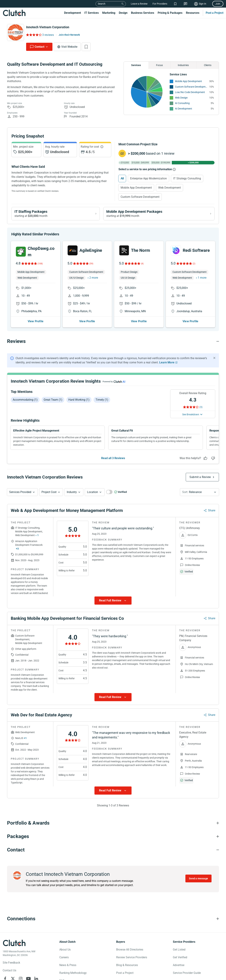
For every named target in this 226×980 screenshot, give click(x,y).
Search (102, 4)
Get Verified (180, 960)
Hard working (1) (79, 403)
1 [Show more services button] (38, 538)
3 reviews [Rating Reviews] (48, 35)
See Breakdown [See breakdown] (191, 417)
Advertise (179, 968)
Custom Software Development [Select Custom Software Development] (140, 197)
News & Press (68, 968)
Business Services (143, 13)
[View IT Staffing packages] (56, 214)
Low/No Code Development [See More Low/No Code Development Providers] (190, 92)
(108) (40, 266)
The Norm (141, 253)
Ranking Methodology (73, 976)
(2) (194, 266)
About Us (65, 952)
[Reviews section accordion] (113, 344)
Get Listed (179, 952)
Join (218, 4)
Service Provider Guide (187, 976)
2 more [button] (94, 280)
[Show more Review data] (113, 603)
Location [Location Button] (93, 495)
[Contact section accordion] (113, 853)
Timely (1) (102, 403)
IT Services (92, 13)
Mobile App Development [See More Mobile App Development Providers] (188, 81)
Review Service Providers (132, 960)
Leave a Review (139, 4)
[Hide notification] (214, 361)
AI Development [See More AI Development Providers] (184, 109)
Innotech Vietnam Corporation (48, 27)
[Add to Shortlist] (86, 47)
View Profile (36, 324)
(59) (91, 266)
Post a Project (215, 13)
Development (72, 13)
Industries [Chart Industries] (183, 65)
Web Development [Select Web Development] (169, 188)
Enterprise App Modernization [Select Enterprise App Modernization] (148, 178)
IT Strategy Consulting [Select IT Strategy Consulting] (187, 178)
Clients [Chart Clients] (208, 65)
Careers (64, 960)
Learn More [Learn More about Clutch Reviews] (167, 365)
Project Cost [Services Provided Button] (49, 495)
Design (123, 13)
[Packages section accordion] (113, 839)
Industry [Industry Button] (72, 495)
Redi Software (196, 253)
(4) (142, 266)
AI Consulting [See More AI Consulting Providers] (182, 103)
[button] (22, 495)
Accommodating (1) (25, 403)
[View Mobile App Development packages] (159, 214)
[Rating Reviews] (34, 35)
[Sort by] (200, 495)
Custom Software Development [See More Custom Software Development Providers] (191, 87)
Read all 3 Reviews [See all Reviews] (113, 461)
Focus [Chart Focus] (159, 65)
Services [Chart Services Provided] (136, 65)
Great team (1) (53, 403)
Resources (193, 13)
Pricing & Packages (170, 13)
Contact (39, 47)
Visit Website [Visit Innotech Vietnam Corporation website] (69, 47)
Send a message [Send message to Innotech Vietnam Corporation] (198, 881)
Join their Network (69, 35)
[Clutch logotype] (14, 946)
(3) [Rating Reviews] (201, 410)
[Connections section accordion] (113, 922)
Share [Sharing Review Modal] (212, 513)
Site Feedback (11, 965)
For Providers (160, 4)
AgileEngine (91, 253)
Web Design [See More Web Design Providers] (181, 98)
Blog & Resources (127, 968)
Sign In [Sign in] (203, 4)
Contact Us (9, 973)
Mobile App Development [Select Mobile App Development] (136, 188)
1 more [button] (202, 280)
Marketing (109, 13)
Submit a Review (200, 480)
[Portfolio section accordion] (113, 826)
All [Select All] (122, 178)
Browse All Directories (130, 952)
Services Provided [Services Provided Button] (20, 495)
